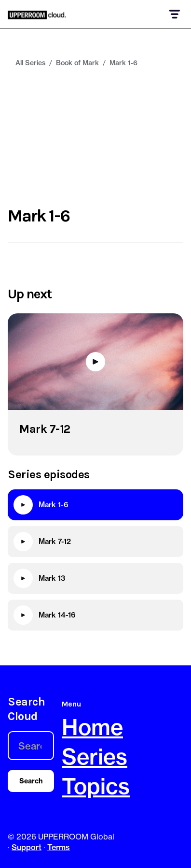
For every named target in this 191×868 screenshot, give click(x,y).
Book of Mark (77, 63)
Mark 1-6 (123, 63)
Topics (96, 786)
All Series (30, 63)
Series (95, 757)
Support (27, 847)
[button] (174, 14)
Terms (59, 847)
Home (92, 727)
